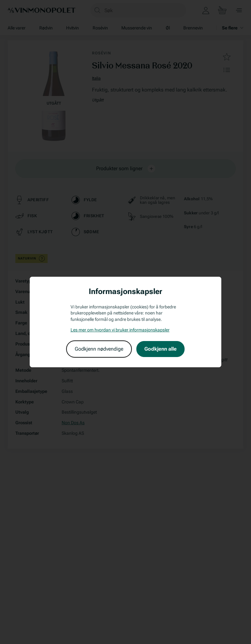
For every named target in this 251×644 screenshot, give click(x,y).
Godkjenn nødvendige (99, 349)
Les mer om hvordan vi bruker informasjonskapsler (120, 330)
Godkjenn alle (160, 349)
